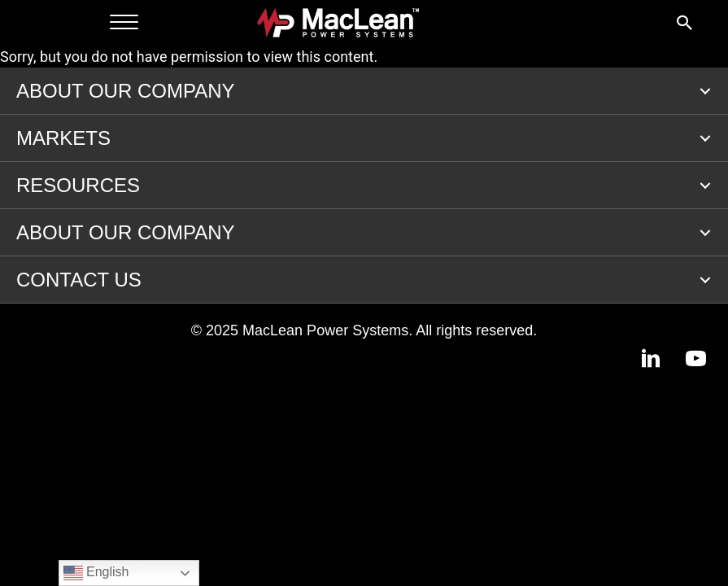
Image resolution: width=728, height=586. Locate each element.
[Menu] (124, 23)
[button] (705, 91)
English (96, 573)
